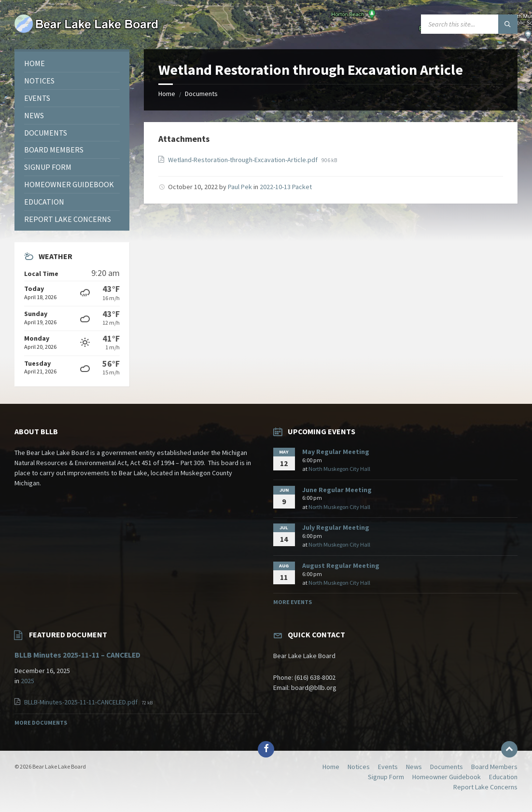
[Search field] (469, 24)
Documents (201, 94)
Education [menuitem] (503, 777)
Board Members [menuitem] (494, 767)
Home (167, 94)
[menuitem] (72, 63)
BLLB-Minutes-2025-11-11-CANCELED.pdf (82, 702)
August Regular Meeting (341, 565)
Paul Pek (240, 187)
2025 (28, 681)
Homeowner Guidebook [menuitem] (447, 777)
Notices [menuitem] (359, 767)
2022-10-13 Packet (286, 187)
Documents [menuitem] (447, 767)
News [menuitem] (414, 767)
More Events (293, 602)
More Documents (41, 723)
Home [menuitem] (331, 767)
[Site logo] (87, 30)
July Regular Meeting (336, 527)
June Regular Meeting (337, 490)
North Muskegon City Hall (339, 469)
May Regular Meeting (336, 452)
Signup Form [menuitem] (386, 777)
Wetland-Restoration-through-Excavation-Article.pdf (244, 160)
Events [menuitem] (388, 767)
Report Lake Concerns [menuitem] (485, 787)
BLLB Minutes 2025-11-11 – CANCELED (77, 655)
